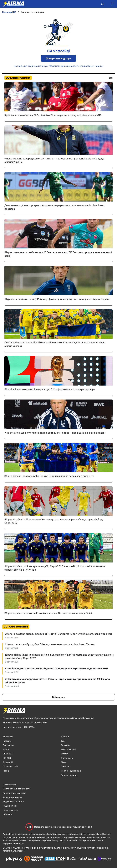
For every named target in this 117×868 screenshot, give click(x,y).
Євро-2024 (8, 754)
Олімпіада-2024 (11, 767)
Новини (65, 737)
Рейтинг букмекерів (71, 771)
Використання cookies (14, 793)
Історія (64, 754)
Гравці (6, 771)
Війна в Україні (68, 750)
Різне (64, 762)
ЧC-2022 (7, 758)
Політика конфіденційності (16, 789)
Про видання (9, 785)
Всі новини (58, 697)
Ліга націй (8, 762)
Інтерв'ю (7, 741)
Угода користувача (12, 797)
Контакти (8, 814)
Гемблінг (65, 767)
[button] (102, 4)
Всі (111, 78)
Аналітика (8, 737)
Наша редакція (10, 810)
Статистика (67, 758)
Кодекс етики (10, 806)
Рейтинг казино (69, 775)
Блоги (6, 750)
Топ (63, 741)
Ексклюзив (8, 745)
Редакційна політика (13, 802)
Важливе (65, 745)
